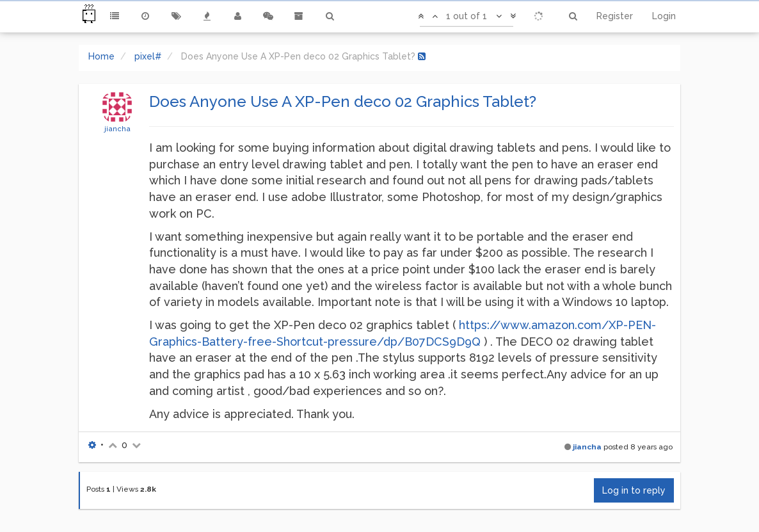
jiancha (117, 129)
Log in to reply (634, 490)
